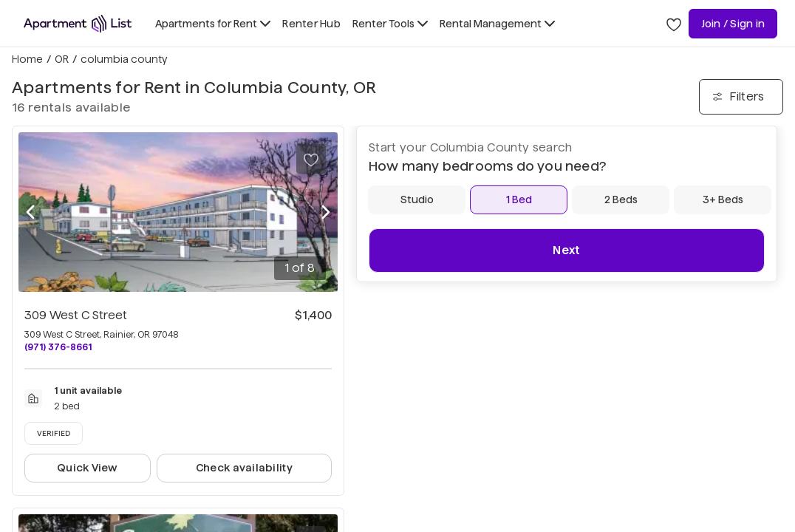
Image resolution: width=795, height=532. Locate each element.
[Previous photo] (30, 212)
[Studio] (417, 200)
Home (27, 59)
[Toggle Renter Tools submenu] (390, 24)
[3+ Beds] (723, 200)
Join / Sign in (733, 24)
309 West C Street (76, 315)
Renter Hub (311, 24)
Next (566, 250)
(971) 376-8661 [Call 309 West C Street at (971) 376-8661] (58, 347)
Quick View (88, 468)
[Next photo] (326, 212)
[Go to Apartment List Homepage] (78, 24)
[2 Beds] (621, 200)
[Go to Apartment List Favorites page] (674, 24)
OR (62, 59)
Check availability (244, 468)
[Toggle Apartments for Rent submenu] (213, 24)
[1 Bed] (519, 200)
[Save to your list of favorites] (311, 159)
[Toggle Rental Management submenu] (497, 24)
